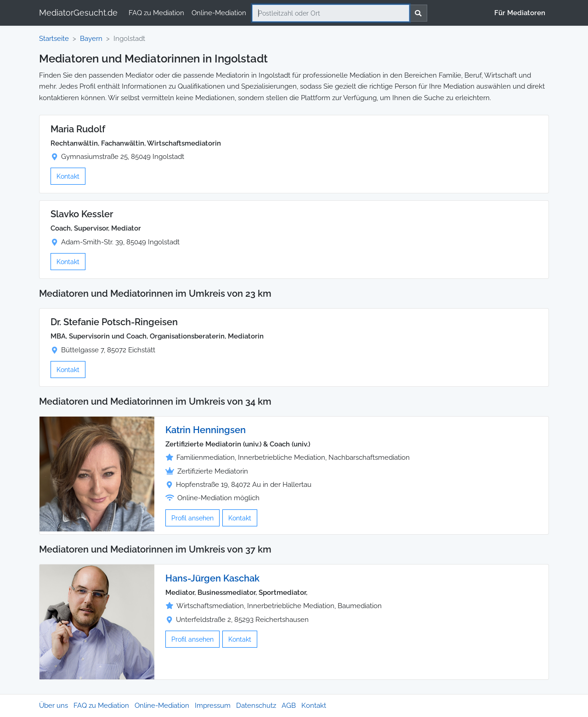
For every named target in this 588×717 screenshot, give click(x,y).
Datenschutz (256, 706)
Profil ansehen (192, 518)
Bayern (91, 39)
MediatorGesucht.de (78, 13)
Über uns (54, 706)
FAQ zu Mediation (156, 13)
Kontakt (68, 176)
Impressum (213, 706)
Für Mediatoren (520, 13)
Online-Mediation (219, 13)
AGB (289, 706)
